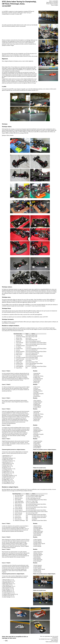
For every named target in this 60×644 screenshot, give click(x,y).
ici (35, 83)
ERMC (6, 641)
